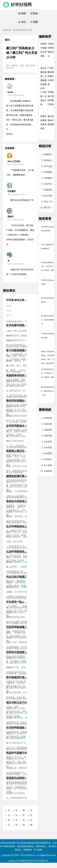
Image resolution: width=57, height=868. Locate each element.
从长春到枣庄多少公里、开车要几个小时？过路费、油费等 (48, 373)
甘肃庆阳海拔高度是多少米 (50, 190)
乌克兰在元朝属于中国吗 (21, 577)
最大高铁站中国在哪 (51, 120)
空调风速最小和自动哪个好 (50, 172)
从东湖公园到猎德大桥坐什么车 (50, 459)
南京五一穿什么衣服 (50, 207)
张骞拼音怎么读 (50, 154)
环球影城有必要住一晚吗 (21, 300)
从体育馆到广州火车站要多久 (50, 453)
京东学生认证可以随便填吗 (50, 184)
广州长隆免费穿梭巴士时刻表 (51, 76)
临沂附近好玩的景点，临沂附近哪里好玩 (48, 320)
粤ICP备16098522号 (39, 861)
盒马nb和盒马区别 (50, 196)
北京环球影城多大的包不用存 (23, 728)
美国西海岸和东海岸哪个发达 (23, 376)
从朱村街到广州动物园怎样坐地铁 (50, 442)
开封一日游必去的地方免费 (50, 202)
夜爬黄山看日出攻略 (18, 451)
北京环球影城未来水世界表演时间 (26, 426)
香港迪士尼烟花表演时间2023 (50, 160)
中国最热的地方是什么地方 (50, 178)
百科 (24, 13)
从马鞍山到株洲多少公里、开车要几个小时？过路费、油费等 (48, 266)
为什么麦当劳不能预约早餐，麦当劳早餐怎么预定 (50, 166)
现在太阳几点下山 (17, 703)
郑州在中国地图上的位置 (21, 652)
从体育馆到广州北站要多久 (50, 447)
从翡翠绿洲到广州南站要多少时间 (50, 471)
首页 (15, 30)
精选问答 (23, 30)
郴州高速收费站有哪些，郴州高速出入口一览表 (48, 391)
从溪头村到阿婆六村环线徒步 (50, 424)
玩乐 (35, 13)
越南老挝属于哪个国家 (19, 476)
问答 (35, 22)
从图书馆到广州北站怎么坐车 (50, 436)
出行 (24, 22)
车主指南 (38, 850)
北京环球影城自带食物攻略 (22, 526)
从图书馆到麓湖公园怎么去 (50, 430)
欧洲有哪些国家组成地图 (21, 325)
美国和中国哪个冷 (17, 753)
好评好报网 (21, 5)
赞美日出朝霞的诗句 (18, 401)
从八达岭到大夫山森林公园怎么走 (50, 465)
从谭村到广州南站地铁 (50, 418)
